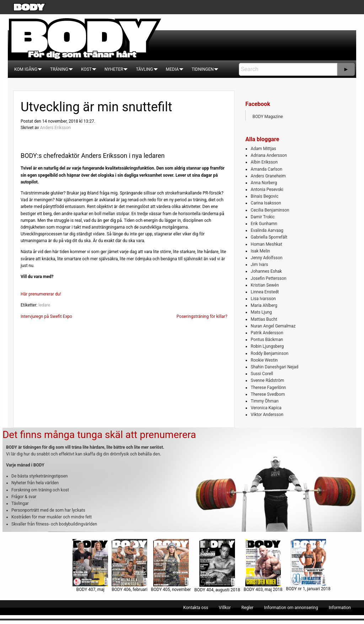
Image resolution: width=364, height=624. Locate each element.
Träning (59, 69)
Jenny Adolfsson (266, 258)
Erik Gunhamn (264, 224)
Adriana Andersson (269, 155)
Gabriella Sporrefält (269, 237)
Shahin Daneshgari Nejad (274, 367)
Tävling (144, 69)
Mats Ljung (261, 312)
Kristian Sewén (265, 285)
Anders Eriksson (55, 128)
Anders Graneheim (268, 176)
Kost (86, 69)
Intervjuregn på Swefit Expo (46, 316)
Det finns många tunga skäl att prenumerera (99, 435)
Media (172, 69)
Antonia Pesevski (267, 190)
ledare (44, 305)
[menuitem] (26, 69)
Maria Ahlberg (264, 305)
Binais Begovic (264, 196)
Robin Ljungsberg (267, 346)
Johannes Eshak (266, 271)
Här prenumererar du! (41, 294)
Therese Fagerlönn (268, 388)
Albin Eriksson (264, 162)
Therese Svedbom (268, 394)
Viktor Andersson (267, 415)
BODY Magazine (268, 117)
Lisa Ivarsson (263, 299)
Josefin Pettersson (268, 278)
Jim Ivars (259, 265)
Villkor (225, 608)
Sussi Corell (262, 374)
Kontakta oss (196, 608)
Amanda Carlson (266, 169)
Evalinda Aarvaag (267, 230)
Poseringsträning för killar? (202, 316)
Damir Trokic (263, 217)
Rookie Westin (264, 360)
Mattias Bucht (264, 319)
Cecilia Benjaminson (270, 210)
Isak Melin (260, 251)
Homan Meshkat (266, 244)
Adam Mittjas (263, 149)
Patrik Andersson (267, 333)
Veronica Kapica (266, 408)
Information (340, 608)
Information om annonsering (291, 608)
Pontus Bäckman (267, 340)
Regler (247, 608)
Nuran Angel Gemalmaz (273, 326)
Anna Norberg (264, 183)
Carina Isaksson (266, 203)
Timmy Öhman (264, 401)
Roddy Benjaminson (269, 353)
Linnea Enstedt (265, 292)
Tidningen (203, 69)
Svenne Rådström (267, 380)
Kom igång (26, 69)
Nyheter (114, 69)
